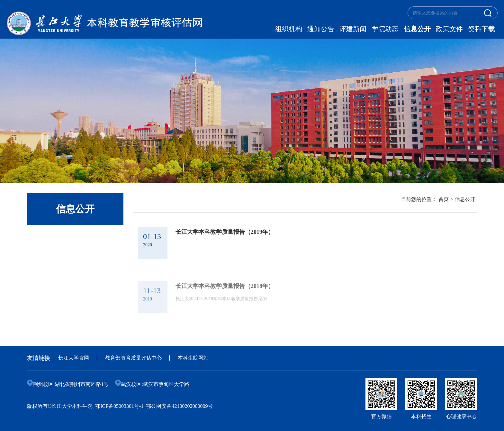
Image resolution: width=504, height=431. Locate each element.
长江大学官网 (74, 358)
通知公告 (321, 29)
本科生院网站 (193, 358)
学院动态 (385, 29)
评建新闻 (353, 29)
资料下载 (482, 29)
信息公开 (417, 29)
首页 (444, 199)
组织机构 (289, 29)
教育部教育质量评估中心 (133, 358)
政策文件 (449, 29)
